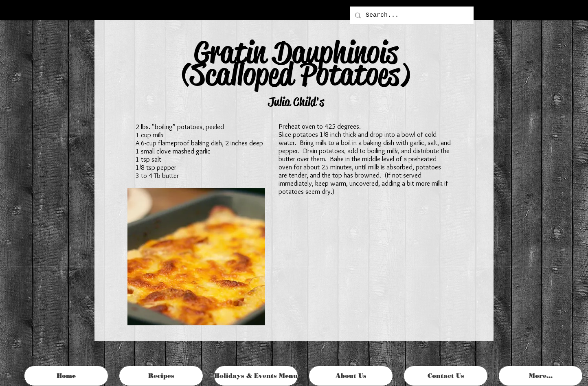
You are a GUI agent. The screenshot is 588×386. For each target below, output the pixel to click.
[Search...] (411, 15)
